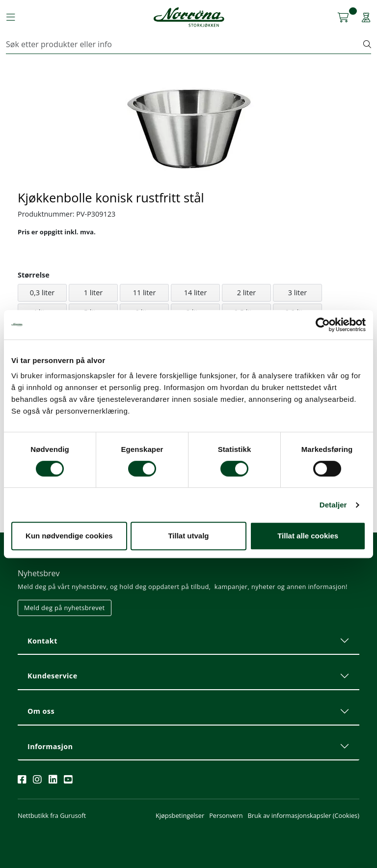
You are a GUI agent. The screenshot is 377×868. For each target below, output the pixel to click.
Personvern (226, 815)
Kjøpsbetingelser (180, 815)
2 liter (246, 293)
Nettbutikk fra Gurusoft (52, 815)
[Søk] (185, 44)
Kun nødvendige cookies (69, 536)
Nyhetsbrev (39, 573)
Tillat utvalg (188, 536)
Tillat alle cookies (308, 536)
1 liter (93, 293)
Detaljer (333, 505)
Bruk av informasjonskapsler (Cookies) (304, 815)
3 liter (297, 293)
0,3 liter (42, 293)
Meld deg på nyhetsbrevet (65, 608)
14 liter (196, 293)
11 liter (145, 293)
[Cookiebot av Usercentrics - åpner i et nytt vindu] (323, 325)
